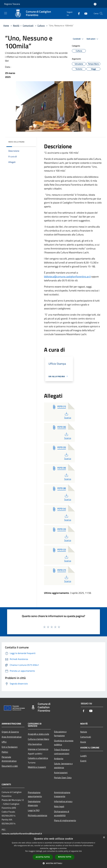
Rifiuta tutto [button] (65, 857)
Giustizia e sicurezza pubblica (64, 743)
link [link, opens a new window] (80, 851)
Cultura (41, 25)
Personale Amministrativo (9, 759)
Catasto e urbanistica (38, 758)
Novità (16, 25)
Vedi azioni (93, 39)
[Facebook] (78, 13)
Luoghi (83, 756)
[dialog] (53, 851)
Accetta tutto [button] (43, 857)
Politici (5, 752)
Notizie (84, 732)
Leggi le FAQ (34, 810)
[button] (53, 863)
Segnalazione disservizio (34, 803)
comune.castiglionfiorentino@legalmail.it (22, 834)
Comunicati (28, 25)
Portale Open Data (63, 778)
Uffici (4, 742)
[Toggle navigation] (6, 13)
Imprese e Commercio (38, 749)
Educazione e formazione (60, 734)
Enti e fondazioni (10, 747)
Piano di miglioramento (65, 820)
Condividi (79, 39)
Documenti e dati (10, 766)
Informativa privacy (63, 801)
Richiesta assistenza (37, 815)
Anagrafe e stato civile (38, 734)
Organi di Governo (10, 732)
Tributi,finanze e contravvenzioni (62, 751)
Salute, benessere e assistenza (63, 765)
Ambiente (59, 758)
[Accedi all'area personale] (95, 4)
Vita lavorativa (35, 744)
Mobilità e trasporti (37, 767)
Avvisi (83, 742)
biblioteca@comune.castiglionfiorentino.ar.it (67, 277)
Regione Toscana (12, 4)
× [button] (104, 838)
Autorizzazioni (61, 772)
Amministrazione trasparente (62, 794)
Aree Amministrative (12, 737)
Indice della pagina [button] (16, 142)
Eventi (83, 761)
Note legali (59, 806)
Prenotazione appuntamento (35, 794)
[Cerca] (101, 13)
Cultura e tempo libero (38, 739)
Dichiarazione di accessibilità (62, 813)
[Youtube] (85, 13)
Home (6, 25)
